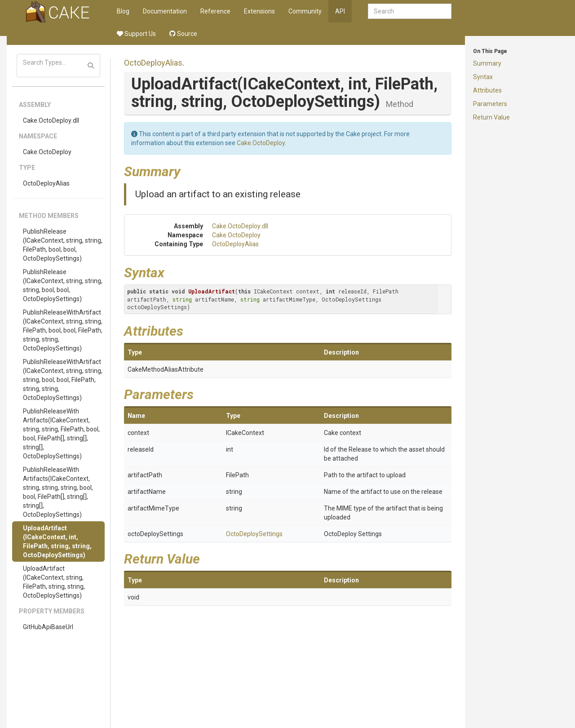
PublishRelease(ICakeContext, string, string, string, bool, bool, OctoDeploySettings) (63, 285)
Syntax (483, 77)
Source (183, 34)
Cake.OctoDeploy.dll (51, 120)
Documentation (165, 11)
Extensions (259, 11)
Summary (487, 63)
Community (305, 11)
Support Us (136, 34)
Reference (215, 11)
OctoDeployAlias (46, 183)
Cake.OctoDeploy (47, 152)
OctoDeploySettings (254, 534)
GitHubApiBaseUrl (48, 627)
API (340, 11)
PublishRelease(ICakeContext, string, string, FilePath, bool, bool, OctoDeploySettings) (63, 245)
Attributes (487, 90)
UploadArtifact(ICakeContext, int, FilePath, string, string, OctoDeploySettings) (57, 542)
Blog (123, 11)
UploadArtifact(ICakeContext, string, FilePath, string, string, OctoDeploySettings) (54, 582)
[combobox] (410, 11)
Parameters (490, 104)
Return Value (491, 117)
